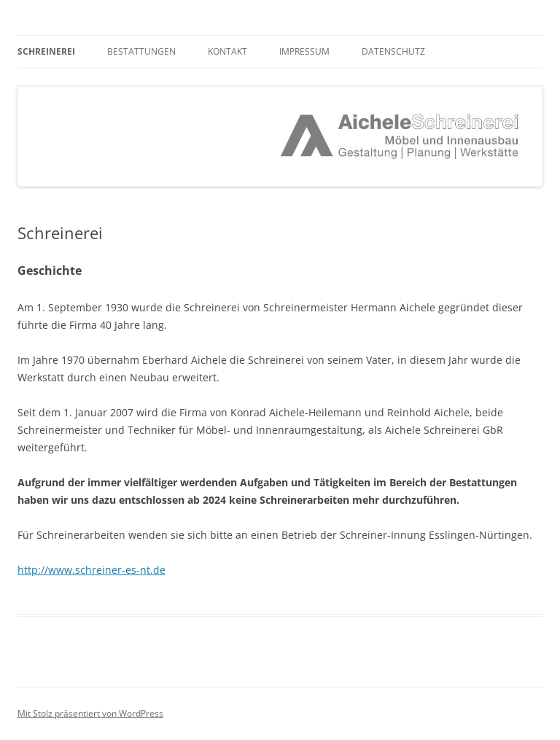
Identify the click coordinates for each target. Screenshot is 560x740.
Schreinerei (46, 51)
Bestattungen (141, 51)
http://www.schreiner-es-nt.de (92, 570)
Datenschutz (393, 51)
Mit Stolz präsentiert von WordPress (90, 713)
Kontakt (227, 51)
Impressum (304, 51)
